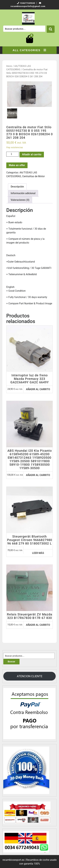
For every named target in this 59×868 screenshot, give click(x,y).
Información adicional (23, 193)
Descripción (17, 187)
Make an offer (17, 165)
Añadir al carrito (32, 154)
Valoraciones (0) (20, 200)
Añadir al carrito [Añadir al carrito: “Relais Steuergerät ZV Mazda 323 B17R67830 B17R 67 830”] (38, 625)
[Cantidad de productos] (13, 154)
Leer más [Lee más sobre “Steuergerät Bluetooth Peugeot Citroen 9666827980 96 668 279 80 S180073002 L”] (38, 553)
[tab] (17, 187)
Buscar (51, 29)
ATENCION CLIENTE (30, 676)
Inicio (9, 66)
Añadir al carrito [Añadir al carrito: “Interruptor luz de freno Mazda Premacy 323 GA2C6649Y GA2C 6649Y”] (38, 389)
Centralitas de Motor (33, 176)
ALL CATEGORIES (29, 50)
